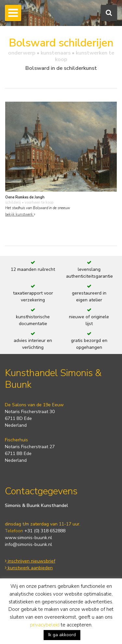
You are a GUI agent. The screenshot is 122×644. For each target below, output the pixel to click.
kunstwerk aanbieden (29, 568)
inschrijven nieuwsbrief (30, 561)
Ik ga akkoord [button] (62, 635)
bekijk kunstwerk (20, 215)
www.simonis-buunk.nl (28, 538)
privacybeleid (45, 625)
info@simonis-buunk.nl (28, 544)
